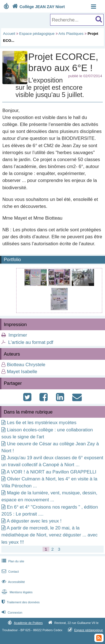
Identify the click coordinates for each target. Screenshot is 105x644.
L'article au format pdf (31, 342)
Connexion (11, 613)
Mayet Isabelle (22, 372)
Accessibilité (13, 582)
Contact (10, 572)
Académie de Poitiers (28, 623)
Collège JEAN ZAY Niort (38, 7)
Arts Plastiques (71, 34)
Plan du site (12, 561)
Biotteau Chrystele (26, 365)
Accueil (9, 34)
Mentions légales (17, 592)
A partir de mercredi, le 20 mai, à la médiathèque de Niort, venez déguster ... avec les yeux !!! (49, 535)
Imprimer (18, 335)
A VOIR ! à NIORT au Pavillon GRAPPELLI (52, 472)
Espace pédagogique (37, 34)
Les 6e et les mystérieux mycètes (42, 423)
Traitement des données (20, 602)
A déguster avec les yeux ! (34, 521)
